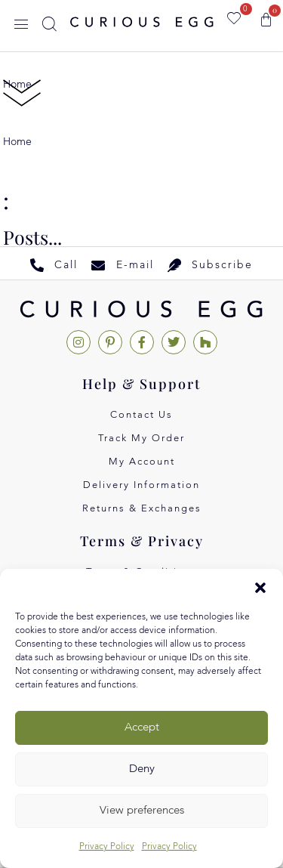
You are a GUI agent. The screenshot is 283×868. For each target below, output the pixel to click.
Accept (142, 728)
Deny (142, 769)
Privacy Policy (107, 847)
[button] (260, 588)
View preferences (142, 811)
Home (17, 142)
